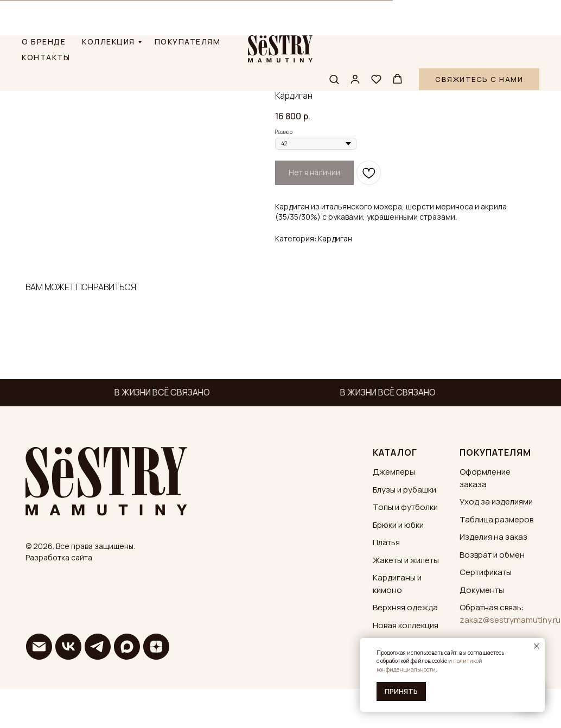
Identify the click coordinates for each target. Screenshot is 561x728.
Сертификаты (486, 613)
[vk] (68, 688)
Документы (482, 631)
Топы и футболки (405, 548)
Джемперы (394, 513)
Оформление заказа (485, 519)
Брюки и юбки (398, 566)
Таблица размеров (496, 560)
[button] (334, 44)
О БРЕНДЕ (44, 6)
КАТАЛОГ (395, 493)
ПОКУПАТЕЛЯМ (188, 6)
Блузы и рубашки (404, 530)
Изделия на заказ (493, 578)
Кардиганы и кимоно (397, 625)
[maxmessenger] (127, 688)
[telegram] (98, 688)
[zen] (156, 688)
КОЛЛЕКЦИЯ (109, 6)
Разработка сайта (59, 598)
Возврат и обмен (492, 595)
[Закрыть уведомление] (537, 646)
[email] (39, 688)
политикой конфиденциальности (429, 665)
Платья (386, 583)
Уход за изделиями (496, 543)
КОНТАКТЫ (46, 22)
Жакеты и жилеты (406, 601)
